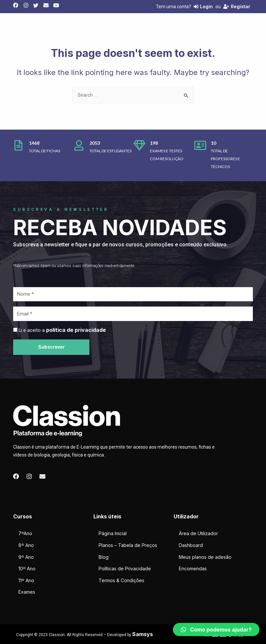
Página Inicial (113, 533)
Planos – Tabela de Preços (128, 545)
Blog (104, 557)
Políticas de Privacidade (125, 569)
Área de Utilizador (198, 533)
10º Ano (27, 569)
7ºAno (25, 533)
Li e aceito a (62, 330)
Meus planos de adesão (205, 557)
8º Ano (26, 545)
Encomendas (193, 569)
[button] (216, 630)
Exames (27, 592)
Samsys (143, 634)
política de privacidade (76, 330)
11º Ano (26, 580)
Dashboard (191, 545)
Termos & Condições (121, 580)
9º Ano (26, 557)
